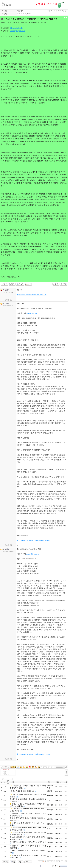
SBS (48, 800)
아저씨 (49, 791)
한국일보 (50, 838)
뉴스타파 (50, 810)
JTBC (49, 829)
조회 (66, 782)
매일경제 (20, 11)
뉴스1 (49, 847)
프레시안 (50, 805)
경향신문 (50, 795)
